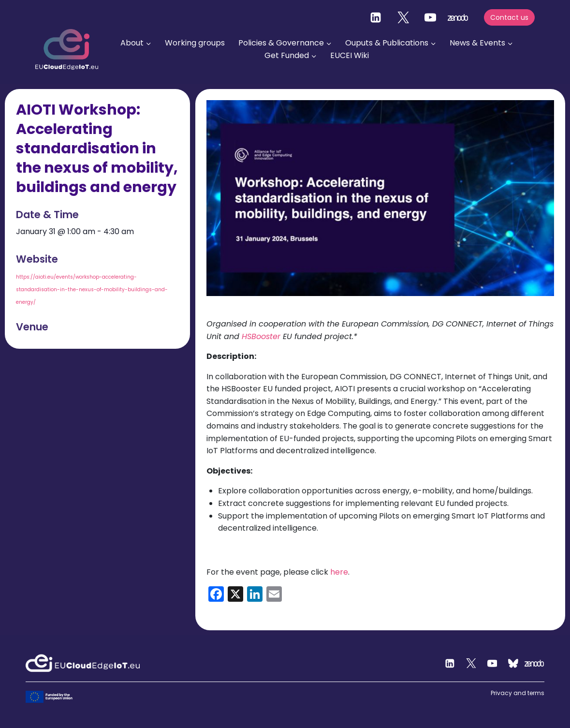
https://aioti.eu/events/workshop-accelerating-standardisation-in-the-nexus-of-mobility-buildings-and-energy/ (92, 290)
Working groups (195, 43)
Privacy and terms (518, 693)
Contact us (509, 17)
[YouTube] (430, 17)
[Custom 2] (513, 663)
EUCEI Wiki (350, 55)
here (339, 572)
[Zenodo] (534, 663)
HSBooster (261, 336)
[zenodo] (458, 17)
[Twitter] (403, 17)
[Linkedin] (376, 17)
